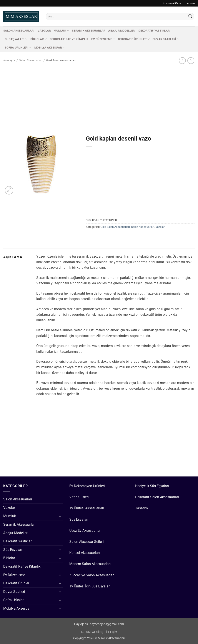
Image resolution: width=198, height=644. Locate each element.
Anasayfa (9, 60)
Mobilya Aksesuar (50, 48)
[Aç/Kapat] (60, 516)
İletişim (190, 3)
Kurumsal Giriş (172, 3)
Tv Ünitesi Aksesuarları (87, 508)
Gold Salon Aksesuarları (61, 60)
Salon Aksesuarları (19, 31)
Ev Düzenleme (103, 39)
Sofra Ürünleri (18, 48)
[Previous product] (191, 61)
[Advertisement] (99, 97)
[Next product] (182, 61)
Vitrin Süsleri (79, 497)
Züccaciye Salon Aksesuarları (92, 575)
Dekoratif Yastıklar (154, 31)
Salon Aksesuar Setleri (87, 542)
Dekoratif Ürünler (134, 39)
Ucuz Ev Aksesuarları (85, 531)
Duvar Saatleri (166, 39)
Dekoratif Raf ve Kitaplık (69, 39)
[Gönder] (190, 17)
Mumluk (61, 31)
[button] (9, 190)
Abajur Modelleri (122, 31)
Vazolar (44, 31)
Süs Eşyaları (16, 39)
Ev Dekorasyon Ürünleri (87, 486)
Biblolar (39, 39)
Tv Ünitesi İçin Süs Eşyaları (90, 586)
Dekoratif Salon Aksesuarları (157, 497)
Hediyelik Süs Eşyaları (152, 486)
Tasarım (141, 508)
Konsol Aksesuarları (85, 553)
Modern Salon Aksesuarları (90, 564)
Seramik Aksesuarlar (89, 31)
